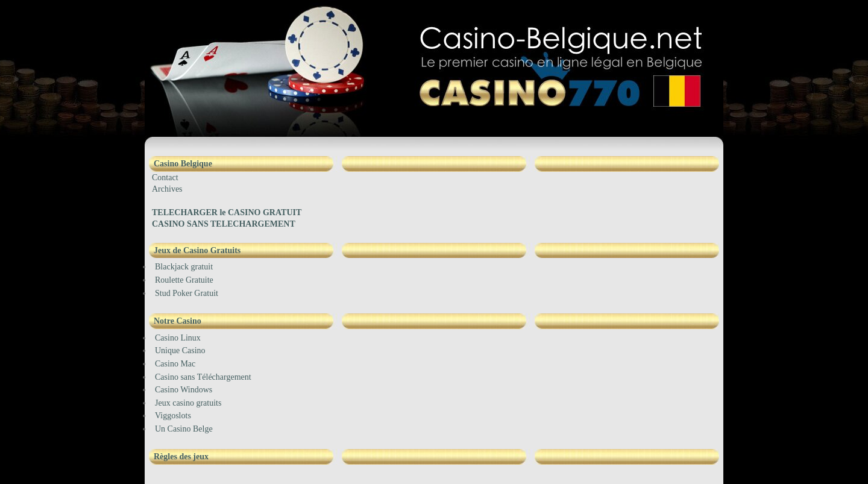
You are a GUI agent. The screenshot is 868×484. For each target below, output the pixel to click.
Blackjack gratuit (184, 267)
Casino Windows (184, 390)
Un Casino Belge (184, 429)
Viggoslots (173, 416)
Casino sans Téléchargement (203, 377)
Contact (165, 178)
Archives (167, 189)
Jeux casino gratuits (188, 403)
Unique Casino (180, 350)
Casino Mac (175, 364)
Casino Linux (178, 338)
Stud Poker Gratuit (187, 293)
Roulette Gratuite (184, 280)
